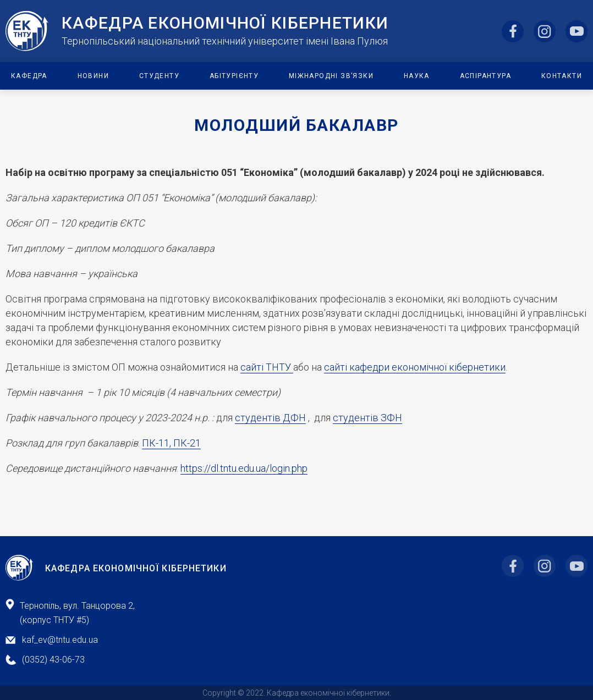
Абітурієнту (234, 76)
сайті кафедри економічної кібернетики (415, 367)
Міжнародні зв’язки (331, 76)
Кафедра (29, 76)
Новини (93, 76)
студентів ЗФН (367, 418)
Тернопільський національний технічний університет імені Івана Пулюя (225, 41)
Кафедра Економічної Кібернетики (136, 569)
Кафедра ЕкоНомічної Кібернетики (225, 23)
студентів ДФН (270, 418)
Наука (417, 76)
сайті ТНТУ (267, 367)
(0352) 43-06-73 (53, 660)
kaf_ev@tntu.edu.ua (60, 640)
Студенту (159, 76)
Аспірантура (485, 76)
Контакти (562, 76)
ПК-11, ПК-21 (171, 443)
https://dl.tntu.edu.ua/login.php (244, 468)
